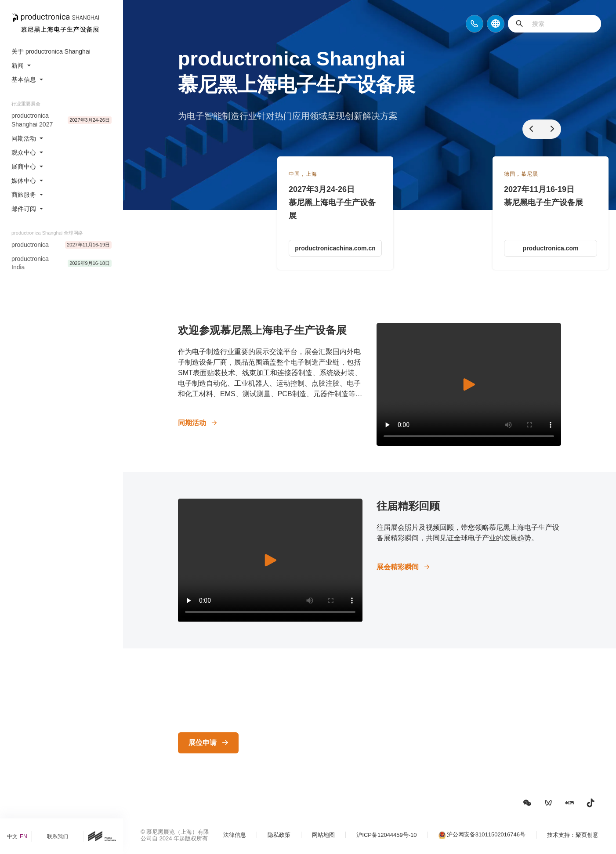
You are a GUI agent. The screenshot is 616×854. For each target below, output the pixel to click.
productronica (30, 245)
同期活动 (192, 423)
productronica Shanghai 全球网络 (47, 233)
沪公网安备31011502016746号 (486, 834)
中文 (12, 836)
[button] (527, 803)
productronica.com (551, 248)
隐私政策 (279, 835)
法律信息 (235, 835)
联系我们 (58, 836)
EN (24, 836)
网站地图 (323, 835)
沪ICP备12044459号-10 (386, 835)
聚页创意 (587, 835)
